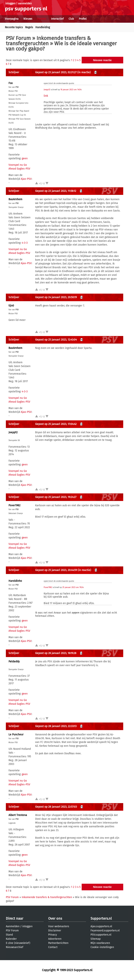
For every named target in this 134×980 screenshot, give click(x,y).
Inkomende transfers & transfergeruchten (48, 41)
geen (25, 158)
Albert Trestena (18, 815)
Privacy (53, 935)
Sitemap (96, 939)
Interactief (57, 19)
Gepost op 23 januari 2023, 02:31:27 (56, 72)
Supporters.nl (101, 919)
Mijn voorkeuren (100, 943)
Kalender (11, 939)
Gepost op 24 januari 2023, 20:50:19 (56, 297)
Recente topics (14, 27)
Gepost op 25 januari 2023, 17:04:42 (56, 424)
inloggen (10, 3)
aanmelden (25, 3)
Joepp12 (47, 90)
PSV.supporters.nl (101, 935)
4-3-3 (25, 243)
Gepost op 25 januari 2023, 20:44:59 (56, 570)
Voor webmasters (59, 926)
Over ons (55, 919)
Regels (29, 27)
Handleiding (43, 27)
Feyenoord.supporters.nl (105, 931)
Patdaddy (14, 661)
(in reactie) (84, 72)
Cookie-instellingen (102, 947)
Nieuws (28, 19)
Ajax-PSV (26, 179)
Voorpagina (12, 19)
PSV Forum (18, 38)
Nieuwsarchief (15, 947)
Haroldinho (15, 581)
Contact (53, 947)
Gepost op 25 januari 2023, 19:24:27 (56, 497)
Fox (11, 83)
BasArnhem (15, 199)
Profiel (83, 19)
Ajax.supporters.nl (101, 926)
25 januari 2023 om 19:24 (73, 587)
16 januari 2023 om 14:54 (71, 90)
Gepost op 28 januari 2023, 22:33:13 (56, 726)
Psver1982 (14, 505)
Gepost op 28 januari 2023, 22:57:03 (56, 807)
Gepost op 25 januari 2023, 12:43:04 (56, 340)
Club (71, 19)
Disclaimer (55, 931)
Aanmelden (13, 926)
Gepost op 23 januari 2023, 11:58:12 (56, 191)
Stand (9, 935)
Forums (42, 19)
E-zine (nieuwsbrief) (18, 943)
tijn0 (11, 306)
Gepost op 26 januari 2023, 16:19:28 (56, 653)
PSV (17, 87)
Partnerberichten (58, 943)
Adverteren (55, 939)
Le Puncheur (16, 735)
